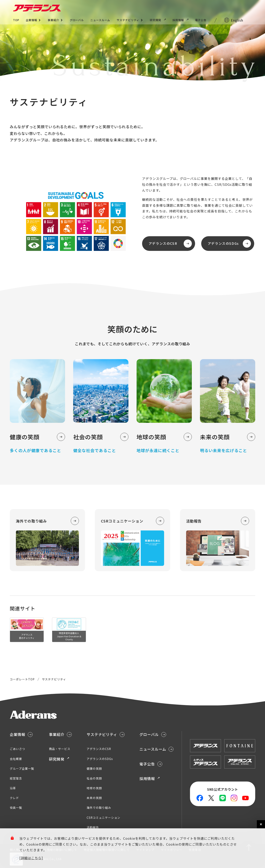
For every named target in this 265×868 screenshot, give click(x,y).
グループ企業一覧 (22, 769)
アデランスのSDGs (229, 244)
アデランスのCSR (170, 244)
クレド (14, 798)
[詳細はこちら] (31, 858)
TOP (16, 20)
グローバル (77, 20)
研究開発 (158, 20)
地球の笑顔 (94, 788)
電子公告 (201, 20)
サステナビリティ (128, 20)
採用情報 (181, 20)
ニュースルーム (100, 20)
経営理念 (16, 778)
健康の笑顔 (94, 769)
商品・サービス (60, 749)
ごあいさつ (17, 749)
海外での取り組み (99, 808)
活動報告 (93, 827)
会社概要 (16, 759)
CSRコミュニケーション (103, 818)
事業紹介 (53, 20)
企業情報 (31, 20)
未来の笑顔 (94, 798)
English (237, 20)
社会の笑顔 (94, 778)
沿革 (13, 788)
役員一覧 (16, 808)
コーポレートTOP (22, 679)
